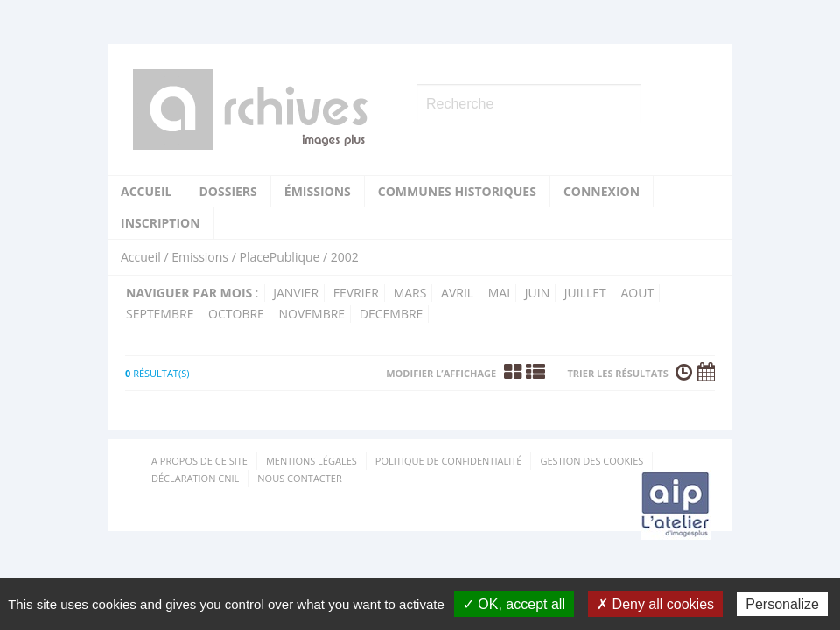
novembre (312, 314)
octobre (236, 314)
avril (457, 293)
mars (410, 293)
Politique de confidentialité (449, 461)
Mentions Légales (311, 461)
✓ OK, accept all (514, 604)
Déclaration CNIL (195, 478)
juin (537, 293)
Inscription (161, 223)
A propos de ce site (199, 461)
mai (499, 293)
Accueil (146, 191)
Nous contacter (299, 478)
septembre (160, 314)
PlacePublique (279, 257)
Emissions (200, 257)
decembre (392, 314)
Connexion (602, 191)
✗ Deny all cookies (655, 604)
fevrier (356, 293)
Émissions (318, 191)
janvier (296, 293)
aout (637, 293)
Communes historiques (457, 191)
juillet (585, 293)
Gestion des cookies (591, 461)
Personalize (782, 604)
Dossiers (227, 191)
